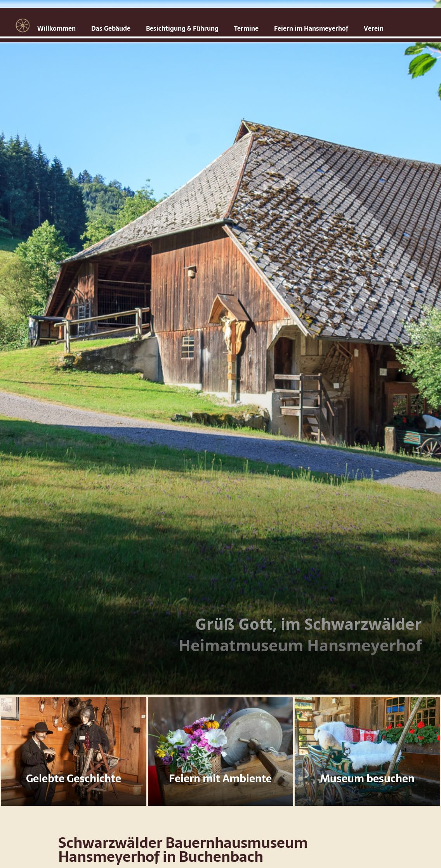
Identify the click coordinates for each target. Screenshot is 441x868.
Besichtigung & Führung (182, 28)
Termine (246, 28)
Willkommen (56, 28)
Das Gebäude (111, 28)
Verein (374, 28)
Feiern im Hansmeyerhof (311, 28)
